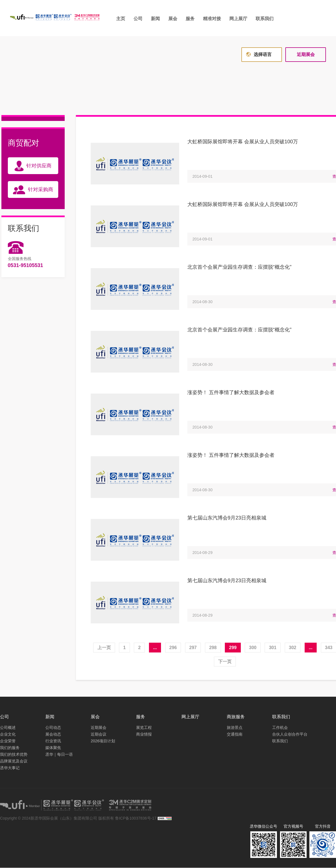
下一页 (225, 662)
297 (193, 648)
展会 (173, 19)
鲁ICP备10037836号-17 (136, 818)
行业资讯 (53, 741)
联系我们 (265, 19)
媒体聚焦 (53, 748)
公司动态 (53, 728)
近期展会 (306, 55)
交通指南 (235, 734)
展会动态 (53, 734)
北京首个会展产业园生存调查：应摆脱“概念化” (239, 267)
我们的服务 (10, 748)
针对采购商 (33, 190)
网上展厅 (239, 19)
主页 (121, 19)
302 (293, 648)
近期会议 (99, 734)
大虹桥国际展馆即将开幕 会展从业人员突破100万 (243, 142)
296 (173, 648)
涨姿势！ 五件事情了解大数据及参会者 (231, 393)
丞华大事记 (10, 768)
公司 (139, 19)
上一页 (104, 648)
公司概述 (8, 728)
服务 (191, 19)
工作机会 (280, 728)
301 (273, 648)
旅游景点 (235, 728)
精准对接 (213, 19)
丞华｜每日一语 (59, 755)
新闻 (156, 19)
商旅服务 (236, 717)
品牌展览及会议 (14, 761)
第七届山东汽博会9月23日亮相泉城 (227, 518)
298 (213, 648)
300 (253, 648)
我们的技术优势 (14, 755)
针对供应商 (33, 166)
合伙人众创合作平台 (290, 734)
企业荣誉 (8, 741)
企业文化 (8, 734)
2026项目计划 (103, 741)
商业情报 (144, 734)
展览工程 (144, 728)
